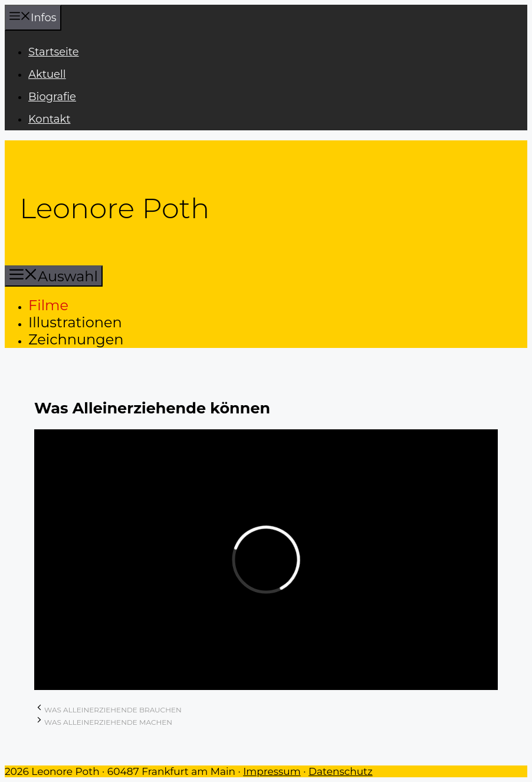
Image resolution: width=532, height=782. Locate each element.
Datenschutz (341, 771)
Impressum (272, 771)
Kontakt (49, 119)
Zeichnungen (76, 339)
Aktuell (47, 74)
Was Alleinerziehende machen (108, 722)
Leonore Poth (114, 208)
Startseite (54, 52)
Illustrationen (75, 322)
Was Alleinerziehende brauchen (113, 710)
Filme (48, 305)
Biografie (52, 97)
